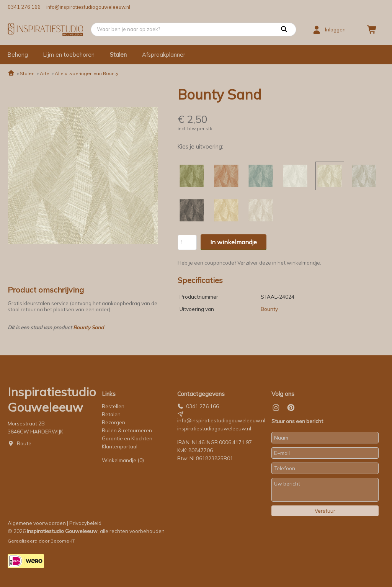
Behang (18, 55)
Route (24, 443)
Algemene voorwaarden (37, 523)
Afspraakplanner (164, 55)
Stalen (118, 55)
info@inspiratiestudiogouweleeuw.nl (88, 7)
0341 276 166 (24, 7)
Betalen (111, 414)
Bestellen (113, 406)
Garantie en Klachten (128, 438)
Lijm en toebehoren (69, 55)
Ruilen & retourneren (127, 430)
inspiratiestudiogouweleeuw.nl (214, 428)
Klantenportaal (120, 446)
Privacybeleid (85, 523)
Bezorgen (114, 422)
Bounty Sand (88, 327)
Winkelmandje (123, 460)
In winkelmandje (234, 242)
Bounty (269, 309)
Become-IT (63, 541)
